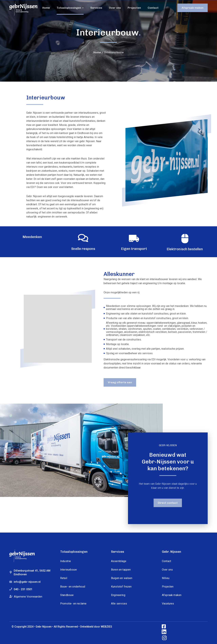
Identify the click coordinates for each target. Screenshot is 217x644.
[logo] (23, 8)
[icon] (164, 627)
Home (97, 52)
